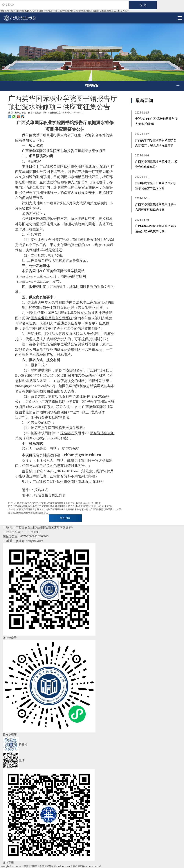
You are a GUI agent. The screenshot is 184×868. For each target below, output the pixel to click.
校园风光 (29, 11)
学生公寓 (57, 11)
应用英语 (88, 11)
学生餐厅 (48, 11)
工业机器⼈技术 (121, 11)
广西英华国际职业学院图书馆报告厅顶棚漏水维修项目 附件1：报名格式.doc (52, 503)
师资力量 (39, 11)
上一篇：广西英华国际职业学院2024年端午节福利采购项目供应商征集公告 (45, 509)
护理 (81, 11)
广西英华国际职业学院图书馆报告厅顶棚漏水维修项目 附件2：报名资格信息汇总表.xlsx (57, 506)
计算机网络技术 (70, 11)
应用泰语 (109, 11)
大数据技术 (98, 11)
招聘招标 (92, 85)
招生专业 (20, 11)
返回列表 (65, 518)
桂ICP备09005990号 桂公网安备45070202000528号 (78, 866)
